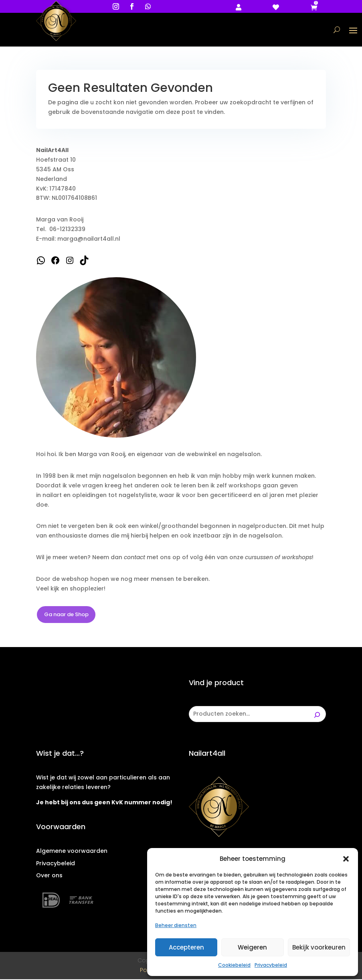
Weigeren (252, 947)
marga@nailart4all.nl (89, 239)
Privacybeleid (271, 965)
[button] (346, 859)
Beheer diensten (176, 925)
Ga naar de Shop (66, 615)
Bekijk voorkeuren (319, 947)
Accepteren (186, 947)
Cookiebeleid (234, 965)
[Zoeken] (317, 715)
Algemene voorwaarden (72, 852)
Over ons (49, 877)
